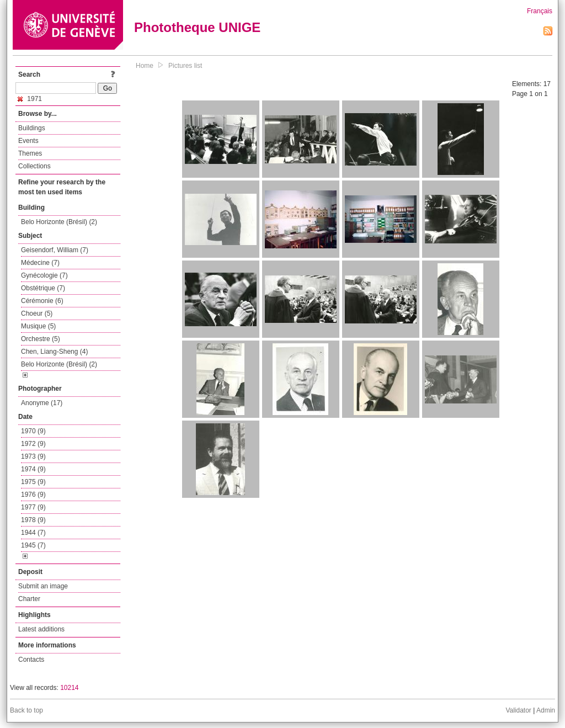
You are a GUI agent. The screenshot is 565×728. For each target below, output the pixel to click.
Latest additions (41, 629)
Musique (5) (38, 326)
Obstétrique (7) (43, 288)
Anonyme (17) (42, 403)
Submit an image (43, 586)
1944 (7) (33, 533)
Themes (30, 153)
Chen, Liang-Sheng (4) (54, 352)
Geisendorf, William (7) (55, 250)
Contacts (31, 660)
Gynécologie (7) (44, 275)
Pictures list (185, 66)
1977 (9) (33, 507)
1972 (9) (33, 444)
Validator (518, 710)
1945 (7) (33, 545)
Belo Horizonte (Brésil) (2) (59, 222)
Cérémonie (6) (42, 301)
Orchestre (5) (41, 339)
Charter (29, 599)
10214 (69, 688)
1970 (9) (33, 431)
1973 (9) (33, 456)
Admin (546, 710)
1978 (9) (33, 520)
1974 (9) (33, 469)
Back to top (26, 710)
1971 (30, 99)
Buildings (32, 128)
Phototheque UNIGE (197, 27)
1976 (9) (33, 495)
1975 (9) (33, 482)
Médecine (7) (40, 263)
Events (28, 141)
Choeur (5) (37, 313)
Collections (34, 166)
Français (540, 11)
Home (145, 66)
